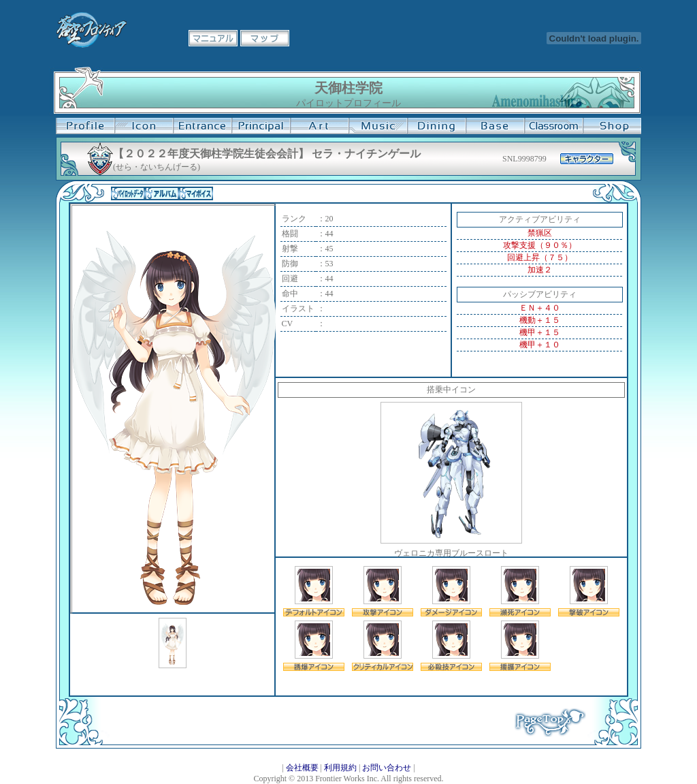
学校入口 (202, 126)
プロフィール (85, 126)
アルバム (162, 193)
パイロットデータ (128, 193)
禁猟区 (540, 233)
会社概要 (302, 768)
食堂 (436, 126)
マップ (265, 38)
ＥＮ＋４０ (540, 308)
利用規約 (340, 768)
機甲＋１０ (540, 345)
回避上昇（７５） (540, 257)
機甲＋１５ (540, 332)
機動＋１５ (540, 320)
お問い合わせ (387, 768)
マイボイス (196, 193)
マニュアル (213, 38)
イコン (144, 126)
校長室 (261, 126)
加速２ (540, 270)
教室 (553, 126)
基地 (495, 126)
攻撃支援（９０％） (540, 245)
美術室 (319, 126)
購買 (612, 126)
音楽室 (378, 126)
